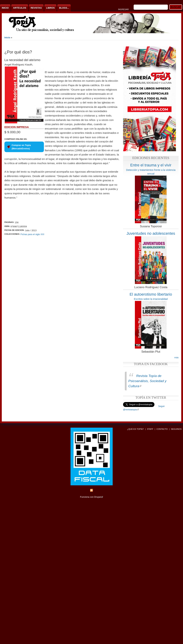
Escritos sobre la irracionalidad (151, 299)
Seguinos (176, 429)
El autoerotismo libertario (151, 294)
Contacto (162, 429)
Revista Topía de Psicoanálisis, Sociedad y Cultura (147, 381)
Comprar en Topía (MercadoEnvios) (21, 147)
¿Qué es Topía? (135, 429)
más (176, 357)
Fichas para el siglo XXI (32, 234)
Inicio (5, 8)
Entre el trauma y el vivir (151, 165)
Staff (150, 429)
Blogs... (64, 8)
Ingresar (123, 9)
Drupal (99, 497)
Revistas (36, 8)
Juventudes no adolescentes (151, 233)
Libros (50, 8)
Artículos (20, 8)
